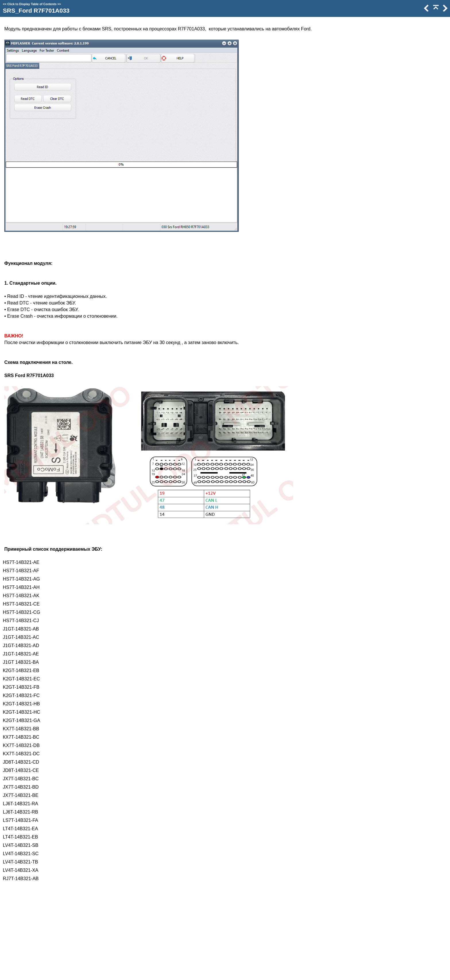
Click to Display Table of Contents (32, 4)
